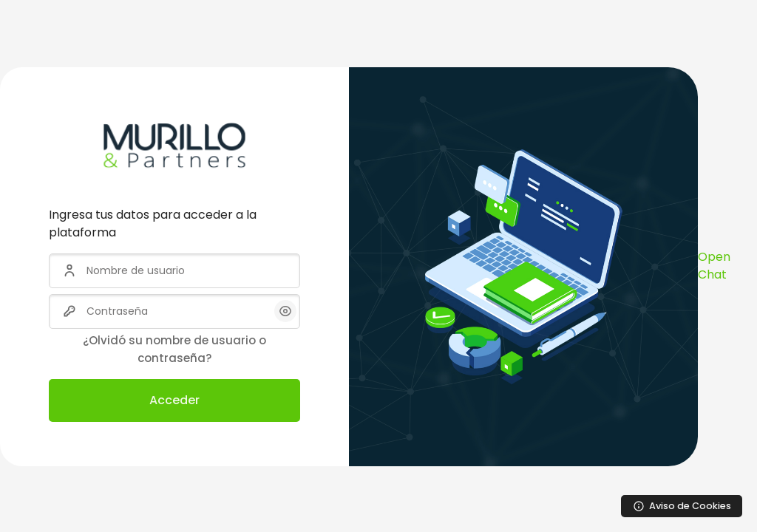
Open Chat (714, 266)
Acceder (174, 400)
